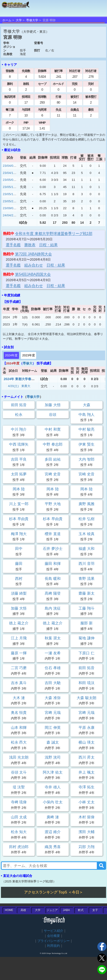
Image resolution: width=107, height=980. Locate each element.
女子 (95, 910)
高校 (23, 910)
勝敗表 (30, 245)
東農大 (26, 386)
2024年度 (11, 355)
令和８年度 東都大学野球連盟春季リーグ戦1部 (54, 234)
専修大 (28, 363)
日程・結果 (48, 245)
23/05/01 (9, 180)
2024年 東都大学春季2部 (22, 379)
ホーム (7, 20)
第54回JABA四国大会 (33, 274)
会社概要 (53, 936)
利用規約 (53, 946)
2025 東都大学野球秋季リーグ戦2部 (29, 881)
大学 (19, 20)
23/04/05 (9, 166)
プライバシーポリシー (53, 941)
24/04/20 (9, 215)
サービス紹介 (53, 931)
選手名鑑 (13, 245)
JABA (66, 910)
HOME (9, 910)
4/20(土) (13, 386)
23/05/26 (9, 201)
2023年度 (29, 355)
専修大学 (32, 20)
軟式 (81, 910)
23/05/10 (9, 187)
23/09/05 (9, 208)
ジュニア (52, 910)
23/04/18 (9, 173)
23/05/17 (9, 194)
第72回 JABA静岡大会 (33, 254)
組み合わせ (34, 265)
